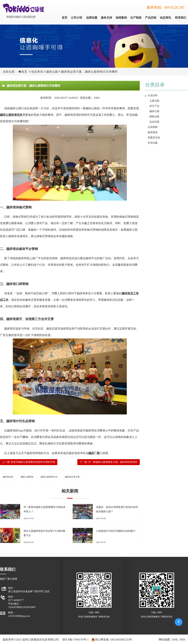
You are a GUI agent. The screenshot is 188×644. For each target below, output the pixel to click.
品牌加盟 (92, 18)
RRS (183, 640)
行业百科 (153, 95)
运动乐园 (154, 122)
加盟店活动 (154, 138)
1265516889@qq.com (19, 616)
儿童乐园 (154, 101)
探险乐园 (154, 117)
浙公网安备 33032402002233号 (113, 640)
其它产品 (154, 106)
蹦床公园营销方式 (49, 477)
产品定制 (151, 18)
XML (175, 640)
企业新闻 (153, 127)
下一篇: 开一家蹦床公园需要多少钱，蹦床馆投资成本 (108, 462)
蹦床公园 (52, 72)
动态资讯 (165, 18)
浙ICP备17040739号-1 (75, 640)
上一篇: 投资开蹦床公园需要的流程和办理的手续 (29, 462)
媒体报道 (153, 132)
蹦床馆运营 (8, 477)
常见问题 (153, 143)
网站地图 (164, 640)
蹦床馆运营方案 (72, 477)
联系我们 (181, 18)
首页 (65, 18)
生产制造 (136, 18)
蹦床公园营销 (27, 477)
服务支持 (106, 18)
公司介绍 (76, 18)
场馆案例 (121, 18)
